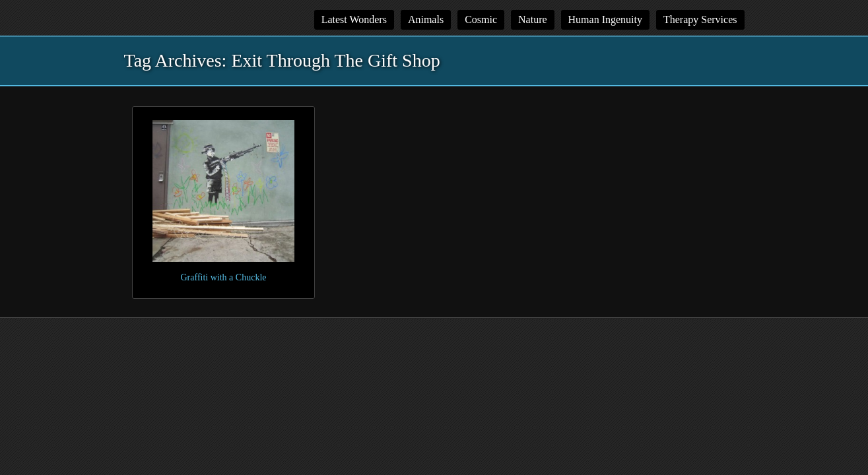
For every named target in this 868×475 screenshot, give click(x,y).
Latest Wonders (354, 19)
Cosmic (481, 19)
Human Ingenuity (605, 19)
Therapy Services (700, 19)
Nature (533, 19)
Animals (426, 19)
